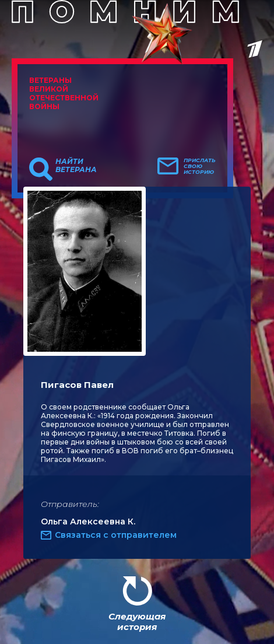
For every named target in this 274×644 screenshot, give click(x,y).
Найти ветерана (76, 166)
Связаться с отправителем (116, 535)
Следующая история (137, 622)
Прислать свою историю (200, 166)
